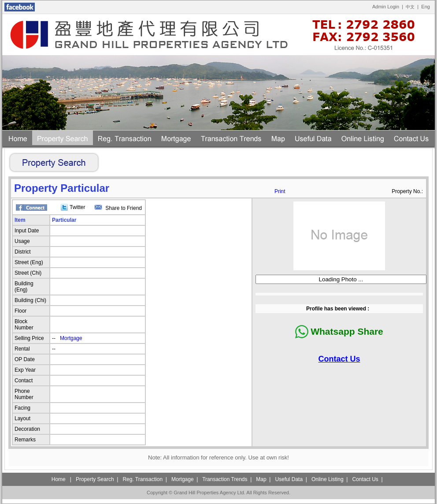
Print (280, 191)
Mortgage (71, 338)
